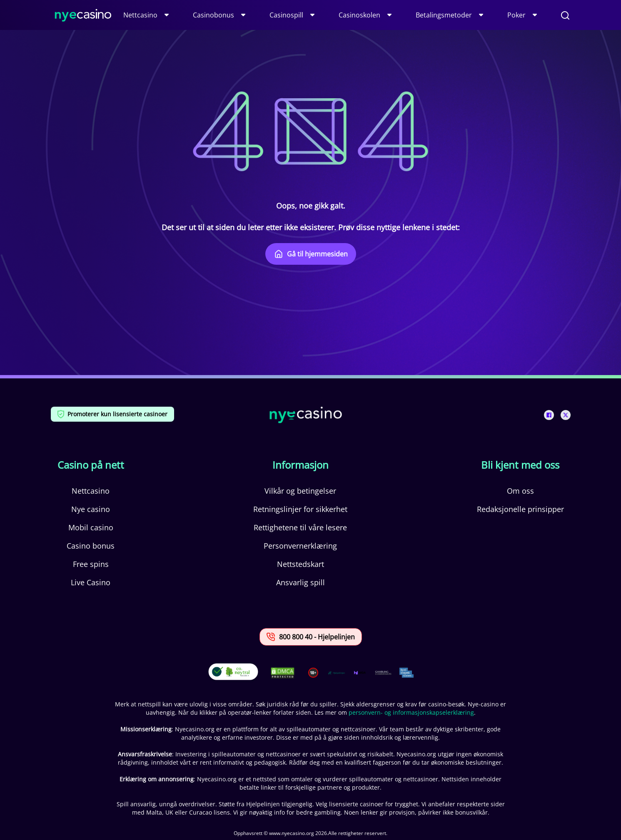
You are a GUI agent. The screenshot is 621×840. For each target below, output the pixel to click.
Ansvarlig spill (301, 582)
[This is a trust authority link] (337, 673)
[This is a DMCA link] (283, 673)
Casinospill (286, 15)
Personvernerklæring (300, 546)
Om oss (520, 491)
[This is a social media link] (549, 415)
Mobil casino (91, 527)
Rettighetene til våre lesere (300, 527)
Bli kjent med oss (520, 465)
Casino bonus (91, 546)
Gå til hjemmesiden (311, 254)
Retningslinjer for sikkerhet (300, 509)
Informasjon (301, 465)
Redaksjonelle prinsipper (520, 509)
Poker (516, 15)
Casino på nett (91, 465)
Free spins (91, 564)
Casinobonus (213, 15)
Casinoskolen (359, 15)
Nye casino (91, 509)
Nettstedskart (301, 564)
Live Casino (91, 582)
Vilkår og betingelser (300, 491)
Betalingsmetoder (444, 15)
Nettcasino (140, 15)
